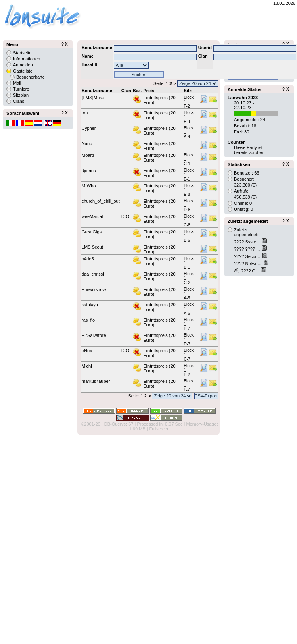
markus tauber (96, 381)
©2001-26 (90, 424)
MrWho (89, 186)
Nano (87, 143)
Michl (87, 366)
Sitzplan (21, 95)
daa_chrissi (93, 274)
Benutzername (97, 91)
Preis (149, 91)
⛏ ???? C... (247, 271)
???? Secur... (248, 256)
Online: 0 (243, 203)
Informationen (26, 59)
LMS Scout (92, 247)
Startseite (22, 53)
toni (85, 113)
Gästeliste (23, 71)
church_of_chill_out (101, 201)
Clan (126, 91)
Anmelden (23, 65)
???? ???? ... (248, 249)
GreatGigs (92, 232)
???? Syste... (248, 242)
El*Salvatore (94, 335)
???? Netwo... (248, 264)
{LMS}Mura (93, 98)
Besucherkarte (30, 77)
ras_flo (88, 320)
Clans (19, 101)
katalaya (90, 305)
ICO (125, 216)
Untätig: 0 (244, 209)
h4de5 (88, 259)
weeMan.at (92, 216)
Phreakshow (94, 289)
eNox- (87, 351)
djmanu (89, 170)
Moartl (88, 155)
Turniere (21, 89)
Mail (17, 83)
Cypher (89, 128)
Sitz (188, 91)
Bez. (137, 91)
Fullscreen (160, 429)
